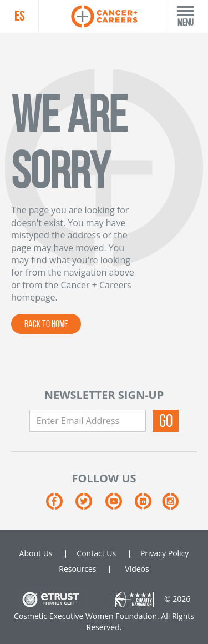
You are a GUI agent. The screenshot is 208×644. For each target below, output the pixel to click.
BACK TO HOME (46, 324)
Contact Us (96, 553)
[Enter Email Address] (88, 421)
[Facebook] (61, 505)
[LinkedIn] (148, 505)
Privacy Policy (164, 553)
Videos (137, 569)
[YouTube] (120, 505)
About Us (36, 553)
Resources (77, 569)
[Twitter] (90, 505)
